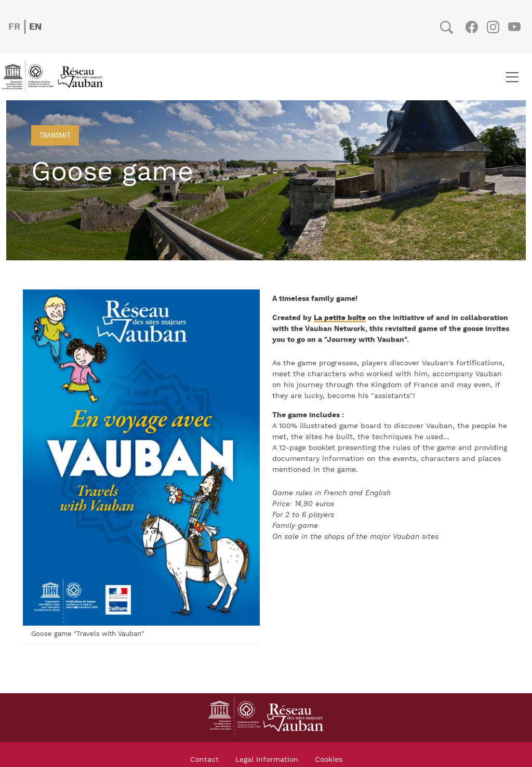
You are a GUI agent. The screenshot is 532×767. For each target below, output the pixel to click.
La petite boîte (340, 318)
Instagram (493, 27)
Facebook (471, 27)
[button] (141, 457)
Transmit (55, 135)
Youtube (514, 27)
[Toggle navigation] (512, 77)
